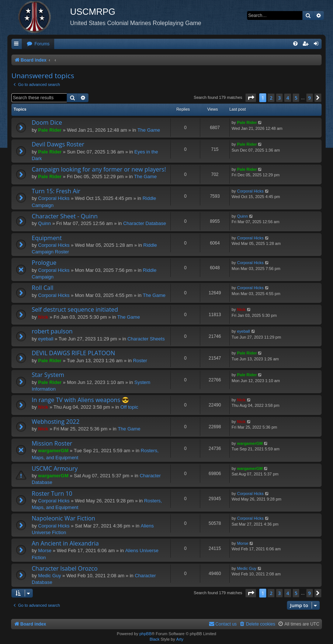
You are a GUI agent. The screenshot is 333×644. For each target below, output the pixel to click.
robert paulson (52, 331)
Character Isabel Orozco (65, 568)
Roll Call (43, 288)
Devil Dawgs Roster (58, 144)
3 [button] (279, 98)
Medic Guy (49, 576)
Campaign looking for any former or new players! (99, 169)
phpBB (145, 634)
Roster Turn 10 (52, 494)
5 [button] (296, 98)
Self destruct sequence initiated (75, 309)
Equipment (47, 238)
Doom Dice (47, 122)
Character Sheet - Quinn (65, 216)
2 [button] (271, 98)
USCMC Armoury (55, 468)
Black (155, 639)
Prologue (44, 263)
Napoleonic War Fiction (63, 518)
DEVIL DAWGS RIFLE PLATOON (73, 353)
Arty (180, 639)
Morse (45, 550)
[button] (251, 98)
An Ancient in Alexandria (65, 543)
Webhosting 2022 (56, 422)
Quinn (44, 223)
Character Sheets (146, 339)
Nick (43, 317)
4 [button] (287, 98)
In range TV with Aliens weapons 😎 (80, 400)
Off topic (129, 407)
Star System (48, 375)
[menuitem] (38, 44)
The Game (149, 130)
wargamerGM (53, 451)
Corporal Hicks (54, 198)
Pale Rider (50, 130)
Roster (140, 361)
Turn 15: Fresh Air (56, 191)
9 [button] (310, 98)
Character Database (145, 223)
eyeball (46, 339)
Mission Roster (52, 443)
